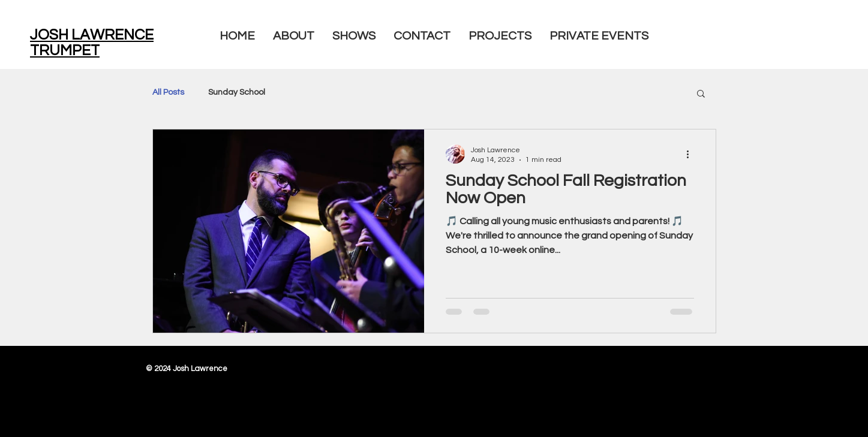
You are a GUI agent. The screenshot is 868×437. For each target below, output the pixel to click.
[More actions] (692, 154)
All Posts (168, 92)
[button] (701, 94)
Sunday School (237, 92)
